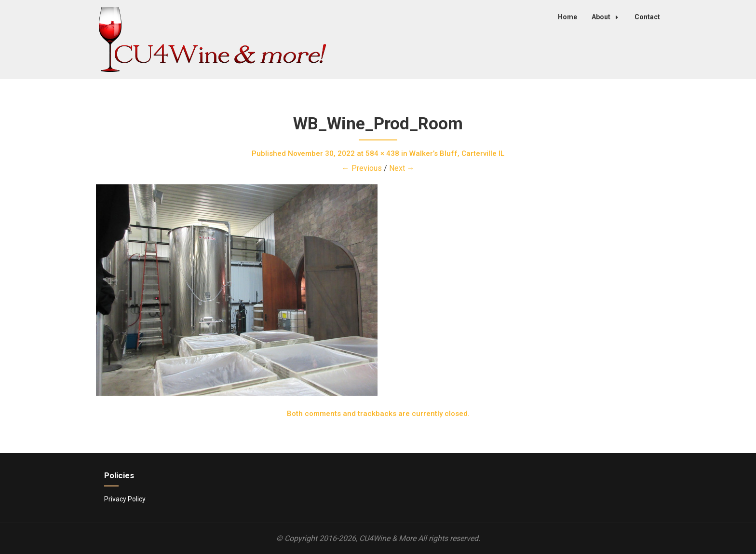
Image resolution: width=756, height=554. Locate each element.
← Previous (362, 168)
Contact (647, 17)
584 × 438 (382, 153)
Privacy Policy (125, 499)
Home (567, 17)
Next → (402, 168)
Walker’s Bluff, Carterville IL (457, 153)
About (607, 17)
